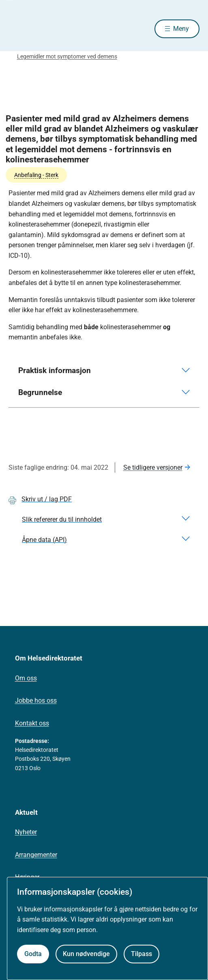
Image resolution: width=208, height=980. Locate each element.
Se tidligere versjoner (153, 467)
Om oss (26, 678)
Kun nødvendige (86, 954)
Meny (181, 29)
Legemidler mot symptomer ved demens (67, 56)
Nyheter (26, 832)
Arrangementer (36, 855)
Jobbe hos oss (36, 700)
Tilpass (142, 954)
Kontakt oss (32, 723)
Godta (33, 954)
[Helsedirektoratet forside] (18, 29)
